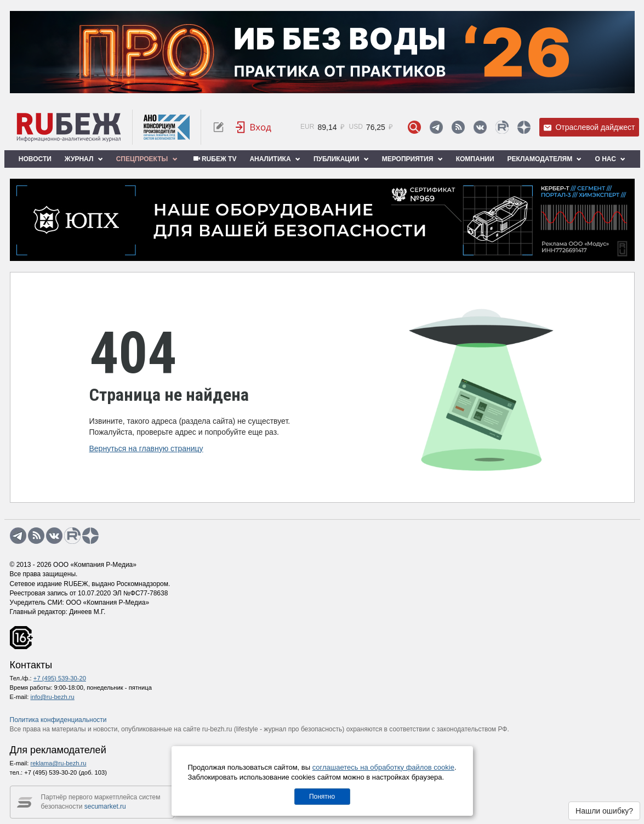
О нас (610, 159)
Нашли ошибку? (604, 811)
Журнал (84, 159)
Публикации (341, 159)
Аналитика (275, 159)
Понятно (322, 797)
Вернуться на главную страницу (146, 448)
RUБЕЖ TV (214, 159)
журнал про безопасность (303, 729)
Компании (475, 159)
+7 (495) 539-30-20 (60, 678)
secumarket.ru (105, 806)
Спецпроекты (147, 159)
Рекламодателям (545, 159)
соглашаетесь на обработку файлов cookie (383, 767)
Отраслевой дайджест (589, 127)
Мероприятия (412, 159)
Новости (35, 159)
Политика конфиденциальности (58, 720)
